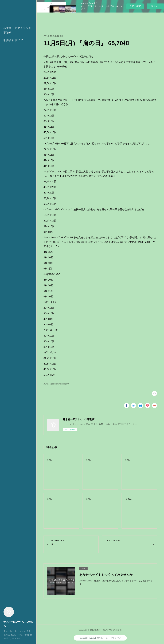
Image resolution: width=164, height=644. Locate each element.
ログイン (155, 6)
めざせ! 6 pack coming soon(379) (56, 384)
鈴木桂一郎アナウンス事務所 (17, 30)
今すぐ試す (135, 6)
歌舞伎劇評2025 (14, 40)
